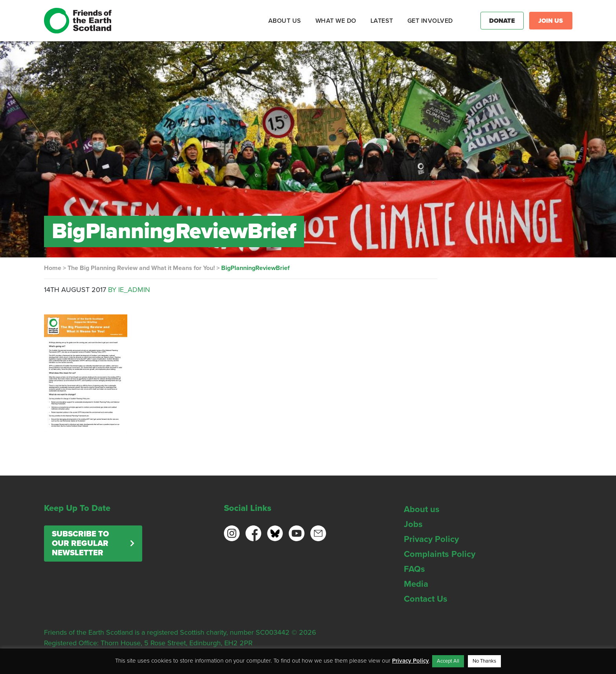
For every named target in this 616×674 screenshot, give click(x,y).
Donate (502, 21)
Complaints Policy (440, 554)
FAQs (414, 569)
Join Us (551, 21)
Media (416, 584)
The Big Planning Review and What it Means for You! (141, 268)
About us (422, 509)
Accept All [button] (448, 661)
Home (53, 268)
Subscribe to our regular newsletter (80, 544)
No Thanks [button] (484, 661)
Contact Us (426, 599)
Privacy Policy (431, 539)
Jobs (413, 524)
